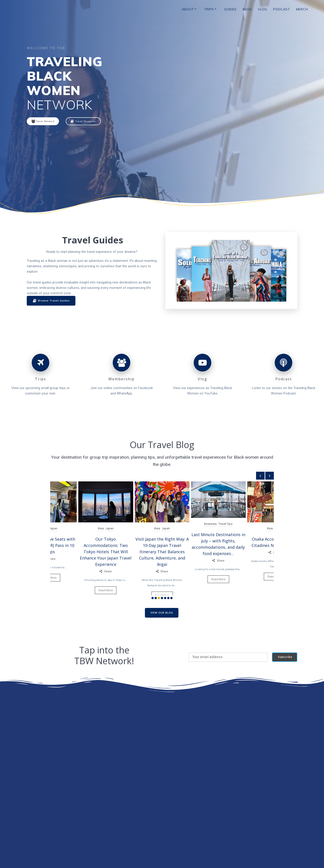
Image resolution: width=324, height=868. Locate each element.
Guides (230, 9)
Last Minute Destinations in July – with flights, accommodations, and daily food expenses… (218, 545)
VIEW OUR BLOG (162, 613)
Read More (106, 591)
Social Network (44, 122)
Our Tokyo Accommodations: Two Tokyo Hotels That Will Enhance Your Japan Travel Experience (106, 552)
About (188, 9)
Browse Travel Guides (52, 301)
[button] (153, 598)
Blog (247, 9)
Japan (53, 529)
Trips (209, 9)
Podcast (282, 9)
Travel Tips (226, 525)
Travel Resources (87, 122)
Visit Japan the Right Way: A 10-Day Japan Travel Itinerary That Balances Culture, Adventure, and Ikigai (162, 552)
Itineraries (211, 525)
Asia (101, 529)
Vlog (262, 9)
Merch (302, 9)
